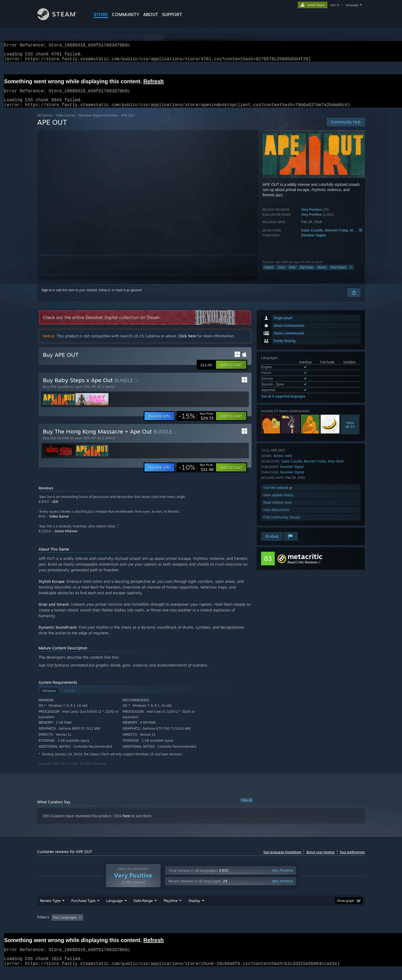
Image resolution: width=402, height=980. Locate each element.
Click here (187, 342)
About (151, 14)
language (352, 5)
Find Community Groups (282, 524)
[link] (196, 423)
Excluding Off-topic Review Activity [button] (120, 928)
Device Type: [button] (317, 928)
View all (247, 807)
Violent (269, 274)
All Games (45, 122)
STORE (101, 14)
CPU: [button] (275, 928)
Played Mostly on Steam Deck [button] (201, 928)
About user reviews (320, 859)
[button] (231, 371)
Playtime (171, 911)
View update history (279, 502)
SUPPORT (172, 14)
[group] (201, 928)
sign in (335, 5)
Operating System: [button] (247, 928)
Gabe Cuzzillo (312, 237)
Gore (281, 274)
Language (114, 911)
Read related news (278, 509)
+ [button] (351, 274)
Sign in (47, 297)
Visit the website (278, 494)
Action (322, 274)
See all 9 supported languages (283, 403)
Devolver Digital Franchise (98, 122)
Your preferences (352, 859)
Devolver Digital (313, 242)
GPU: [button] (293, 928)
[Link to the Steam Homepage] (61, 19)
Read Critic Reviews (302, 569)
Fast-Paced (338, 274)
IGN (55, 508)
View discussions (276, 516)
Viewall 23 (350, 431)
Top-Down (307, 274)
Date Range (143, 911)
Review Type (50, 911)
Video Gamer (59, 523)
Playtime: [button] (162, 928)
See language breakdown (282, 859)
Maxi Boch (336, 468)
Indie (292, 274)
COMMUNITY (126, 14)
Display (194, 911)
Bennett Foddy (336, 237)
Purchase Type (83, 911)
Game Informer (66, 538)
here (126, 822)
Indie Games (66, 122)
